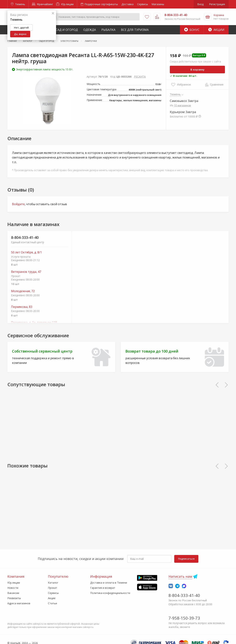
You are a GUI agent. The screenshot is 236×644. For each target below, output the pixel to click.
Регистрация (217, 4)
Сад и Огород (67, 30)
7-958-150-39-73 (184, 618)
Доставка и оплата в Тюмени (109, 583)
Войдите (18, 204)
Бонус (192, 30)
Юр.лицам (65, 4)
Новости (13, 588)
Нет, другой (21, 28)
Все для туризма (135, 30)
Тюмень (18, 4)
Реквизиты (14, 598)
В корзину (197, 69)
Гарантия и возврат (103, 588)
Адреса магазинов (19, 603)
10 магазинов (182, 105)
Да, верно (20, 34)
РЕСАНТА (140, 77)
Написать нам (180, 576)
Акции (216, 30)
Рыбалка (108, 30)
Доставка (127, 4)
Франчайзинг (42, 4)
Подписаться (186, 559)
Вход (200, 4)
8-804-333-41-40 (25, 237)
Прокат (53, 588)
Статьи (52, 603)
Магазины (158, 4)
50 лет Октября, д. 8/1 (26, 252)
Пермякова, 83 (22, 307)
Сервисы (143, 4)
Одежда (90, 30)
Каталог (53, 583)
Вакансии (13, 593)
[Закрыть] (53, 13)
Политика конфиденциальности (110, 593)
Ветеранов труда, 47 (26, 272)
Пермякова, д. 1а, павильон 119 (34, 323)
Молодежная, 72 (23, 291)
